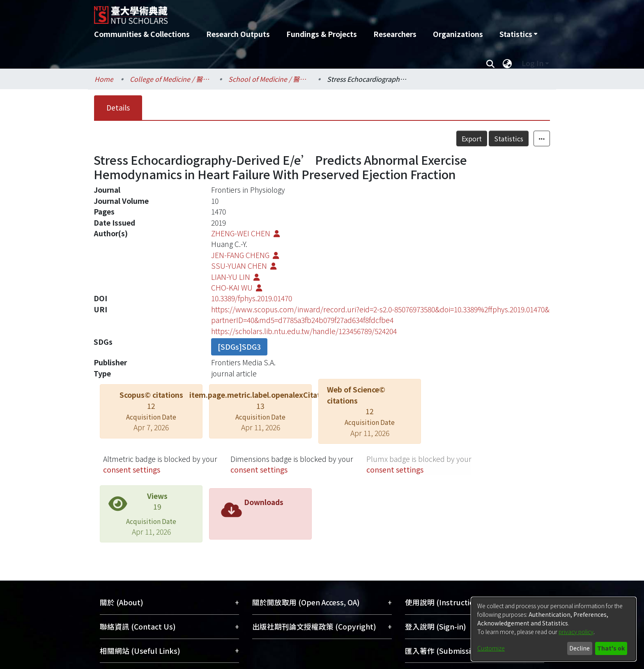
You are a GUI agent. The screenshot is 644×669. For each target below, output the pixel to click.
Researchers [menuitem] (395, 34)
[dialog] (554, 629)
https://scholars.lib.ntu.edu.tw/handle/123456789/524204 (304, 331)
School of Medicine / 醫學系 (269, 79)
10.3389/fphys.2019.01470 (252, 298)
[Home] (278, 12)
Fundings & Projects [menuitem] (322, 34)
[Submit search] (490, 63)
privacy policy (576, 632)
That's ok (611, 648)
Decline (580, 648)
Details (118, 107)
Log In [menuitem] (532, 63)
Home (104, 79)
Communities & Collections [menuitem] (142, 34)
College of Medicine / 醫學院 (171, 79)
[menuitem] (518, 34)
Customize (491, 648)
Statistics (509, 138)
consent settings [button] (132, 469)
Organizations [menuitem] (458, 34)
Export (472, 138)
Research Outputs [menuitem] (238, 34)
